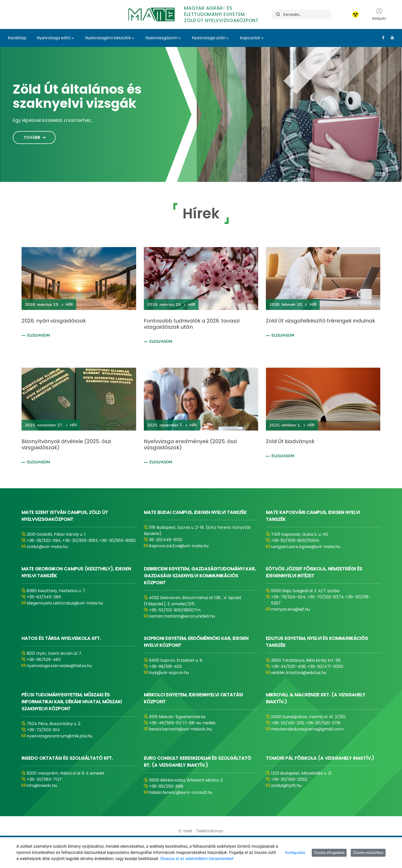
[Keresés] (307, 14)
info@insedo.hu (42, 786)
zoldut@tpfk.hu (286, 786)
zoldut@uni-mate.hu (47, 547)
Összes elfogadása (329, 853)
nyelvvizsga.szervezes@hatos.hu (59, 666)
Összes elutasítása (368, 853)
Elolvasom (39, 335)
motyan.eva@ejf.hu (290, 609)
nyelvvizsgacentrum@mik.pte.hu (59, 736)
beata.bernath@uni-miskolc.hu (180, 729)
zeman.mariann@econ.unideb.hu (182, 616)
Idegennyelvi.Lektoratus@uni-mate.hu (65, 603)
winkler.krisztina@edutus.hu (299, 673)
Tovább (32, 137)
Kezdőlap (17, 38)
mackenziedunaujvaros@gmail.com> (308, 729)
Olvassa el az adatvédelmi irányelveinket (197, 859)
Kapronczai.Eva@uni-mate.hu (179, 546)
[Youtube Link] (390, 37)
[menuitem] (185, 831)
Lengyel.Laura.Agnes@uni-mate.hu (306, 547)
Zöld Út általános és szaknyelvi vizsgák (77, 96)
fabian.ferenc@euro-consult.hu (181, 792)
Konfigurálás (295, 853)
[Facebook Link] (381, 37)
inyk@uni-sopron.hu (169, 673)
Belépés (379, 14)
